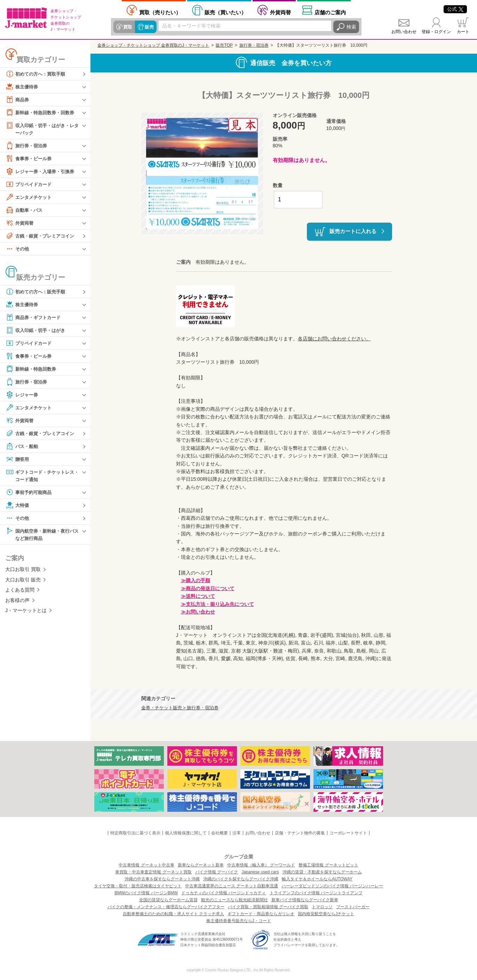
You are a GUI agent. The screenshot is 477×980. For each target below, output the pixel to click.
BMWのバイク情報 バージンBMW (146, 893)
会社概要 (220, 833)
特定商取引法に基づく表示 (135, 833)
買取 (127, 27)
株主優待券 (23, 87)
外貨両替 (280, 12)
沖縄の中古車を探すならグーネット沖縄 (162, 879)
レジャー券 (23, 395)
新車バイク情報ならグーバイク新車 (305, 900)
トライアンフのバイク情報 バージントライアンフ (316, 893)
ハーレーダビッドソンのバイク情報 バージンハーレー (332, 886)
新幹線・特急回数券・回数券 (42, 113)
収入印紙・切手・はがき (37, 331)
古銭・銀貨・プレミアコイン (42, 236)
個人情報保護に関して (186, 833)
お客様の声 (17, 602)
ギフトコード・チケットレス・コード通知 (40, 476)
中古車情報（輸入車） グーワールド (261, 865)
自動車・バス (25, 210)
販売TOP (224, 45)
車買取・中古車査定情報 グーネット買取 (153, 872)
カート (463, 32)
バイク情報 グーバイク (217, 872)
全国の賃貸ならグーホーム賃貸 (168, 900)
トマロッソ (322, 907)
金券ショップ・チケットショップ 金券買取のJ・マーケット (153, 45)
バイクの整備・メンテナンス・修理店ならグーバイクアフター (166, 907)
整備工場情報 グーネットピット (328, 865)
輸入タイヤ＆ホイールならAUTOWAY (317, 879)
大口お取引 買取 (23, 571)
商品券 (18, 100)
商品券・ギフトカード (35, 318)
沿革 (237, 833)
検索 (351, 27)
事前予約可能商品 (30, 493)
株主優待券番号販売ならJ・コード (239, 921)
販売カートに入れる (353, 231)
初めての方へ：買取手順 (37, 74)
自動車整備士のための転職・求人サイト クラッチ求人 (173, 914)
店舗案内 (330, 12)
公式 (455, 9)
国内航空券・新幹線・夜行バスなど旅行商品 (42, 535)
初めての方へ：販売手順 (37, 292)
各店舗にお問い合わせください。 (334, 339)
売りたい (160, 12)
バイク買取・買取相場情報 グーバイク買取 (268, 907)
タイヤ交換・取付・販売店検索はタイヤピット (138, 886)
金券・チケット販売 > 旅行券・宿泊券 (180, 708)
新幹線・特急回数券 (32, 369)
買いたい (225, 12)
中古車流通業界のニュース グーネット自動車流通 (232, 886)
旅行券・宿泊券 (27, 146)
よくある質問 (20, 592)
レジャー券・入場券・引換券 (42, 172)
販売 (148, 27)
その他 (18, 249)
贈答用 (18, 460)
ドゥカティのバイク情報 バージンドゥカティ (224, 893)
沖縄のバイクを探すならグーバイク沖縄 (241, 879)
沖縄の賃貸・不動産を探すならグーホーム (322, 872)
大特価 (18, 506)
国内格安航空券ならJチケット (326, 914)
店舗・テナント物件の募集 (300, 833)
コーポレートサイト (348, 833)
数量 (278, 185)
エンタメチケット (30, 198)
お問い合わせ (404, 32)
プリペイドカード (30, 185)
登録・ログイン (436, 32)
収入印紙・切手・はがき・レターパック (42, 129)
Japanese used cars (260, 872)
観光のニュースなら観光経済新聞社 (234, 900)
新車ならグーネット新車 (201, 865)
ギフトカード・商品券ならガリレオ (261, 914)
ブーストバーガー (353, 907)
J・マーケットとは (26, 612)
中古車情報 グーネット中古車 (146, 865)
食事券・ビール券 (30, 159)
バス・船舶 (23, 447)
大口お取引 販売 (23, 581)
